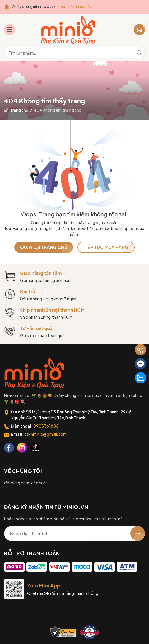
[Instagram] (22, 448)
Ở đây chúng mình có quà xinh (52, 7)
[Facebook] (9, 448)
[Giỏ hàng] (139, 30)
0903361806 (46, 426)
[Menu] (10, 30)
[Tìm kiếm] (139, 53)
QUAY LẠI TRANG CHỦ (44, 247)
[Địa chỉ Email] (74, 534)
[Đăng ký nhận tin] (138, 534)
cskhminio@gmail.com (45, 434)
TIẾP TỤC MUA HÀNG (106, 247)
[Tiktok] (35, 448)
